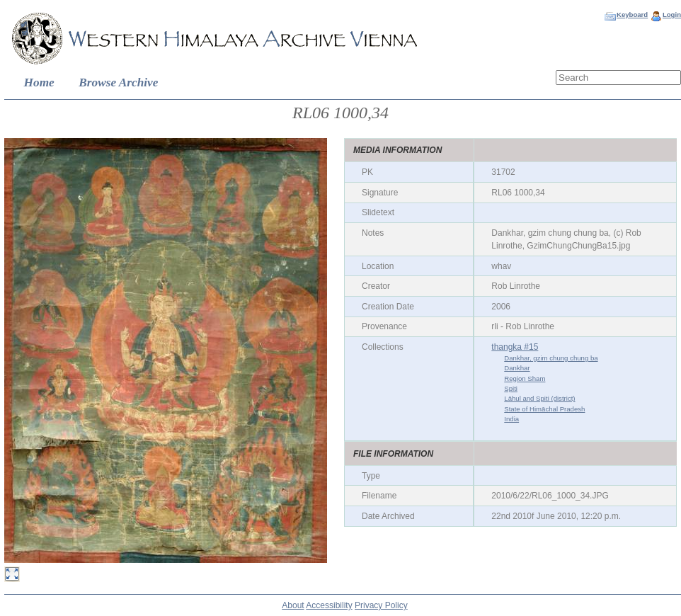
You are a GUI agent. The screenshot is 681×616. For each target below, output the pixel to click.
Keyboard (632, 15)
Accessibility (329, 605)
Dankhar (517, 368)
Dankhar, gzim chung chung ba (551, 358)
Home (39, 82)
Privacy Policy (381, 605)
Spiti (511, 388)
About (293, 605)
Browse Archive (118, 82)
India (511, 419)
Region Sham (525, 378)
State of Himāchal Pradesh (544, 409)
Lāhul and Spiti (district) (539, 398)
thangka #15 (515, 347)
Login (672, 15)
